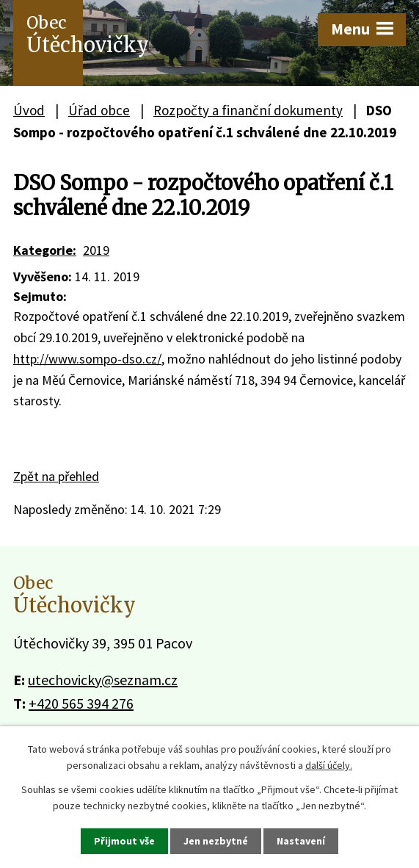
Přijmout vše (124, 841)
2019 (96, 250)
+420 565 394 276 (81, 703)
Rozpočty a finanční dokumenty (248, 110)
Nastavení (301, 841)
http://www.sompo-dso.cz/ (87, 359)
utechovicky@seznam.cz (103, 680)
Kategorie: (45, 250)
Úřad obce (99, 110)
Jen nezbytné (216, 841)
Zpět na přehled (56, 476)
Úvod (29, 110)
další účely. (329, 765)
